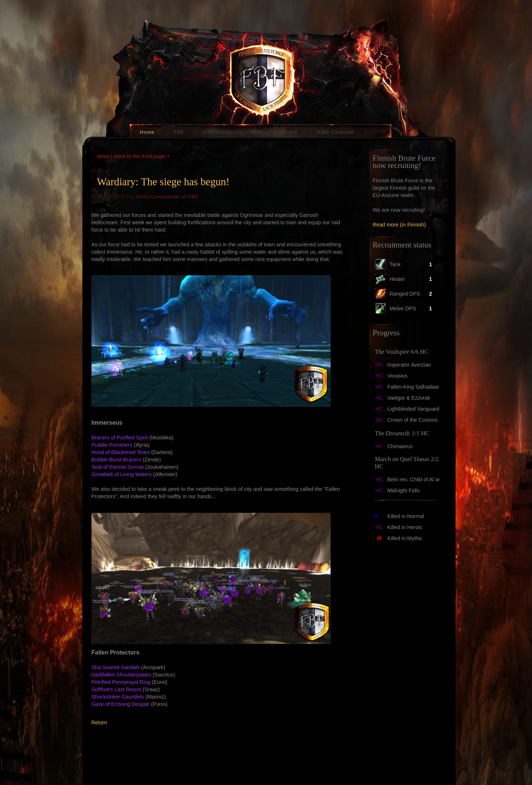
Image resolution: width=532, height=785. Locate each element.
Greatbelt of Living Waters (122, 474)
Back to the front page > (142, 156)
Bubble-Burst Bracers (116, 460)
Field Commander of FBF (167, 197)
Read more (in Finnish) (399, 225)
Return (99, 722)
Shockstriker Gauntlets (118, 697)
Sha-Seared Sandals (116, 667)
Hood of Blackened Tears (121, 452)
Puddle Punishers (112, 445)
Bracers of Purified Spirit (120, 438)
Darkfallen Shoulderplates (122, 675)
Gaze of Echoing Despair (121, 704)
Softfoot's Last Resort (117, 689)
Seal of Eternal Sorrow (118, 467)
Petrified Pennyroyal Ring (121, 682)
